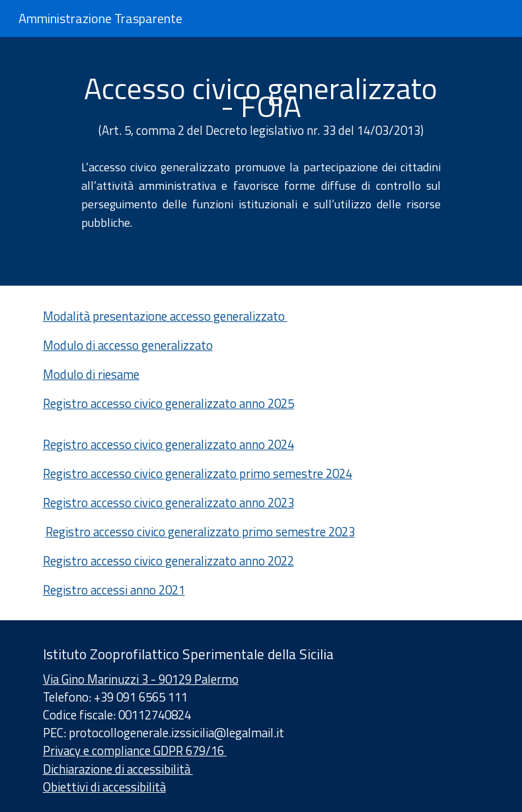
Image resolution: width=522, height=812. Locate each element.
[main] (261, 161)
